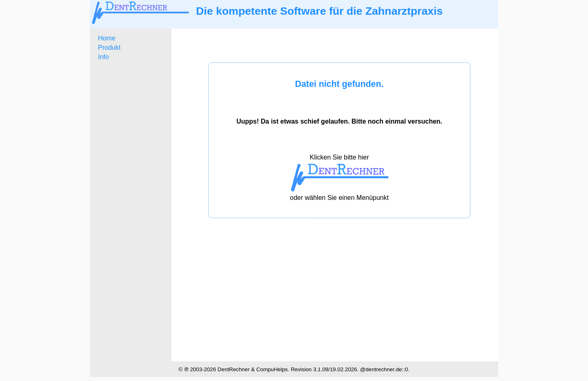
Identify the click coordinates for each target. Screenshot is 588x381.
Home (107, 38)
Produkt (109, 48)
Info (104, 57)
